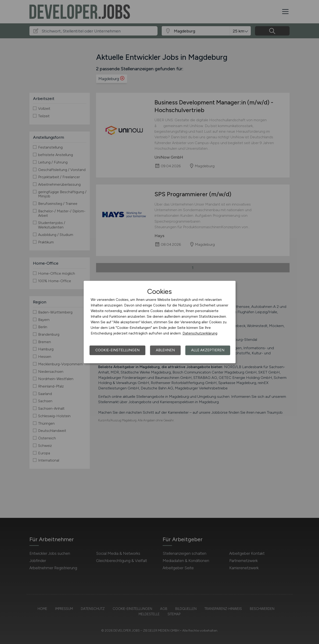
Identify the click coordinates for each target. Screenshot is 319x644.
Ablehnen (165, 350)
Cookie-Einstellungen (117, 350)
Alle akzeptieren (208, 350)
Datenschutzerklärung (200, 333)
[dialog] (160, 322)
